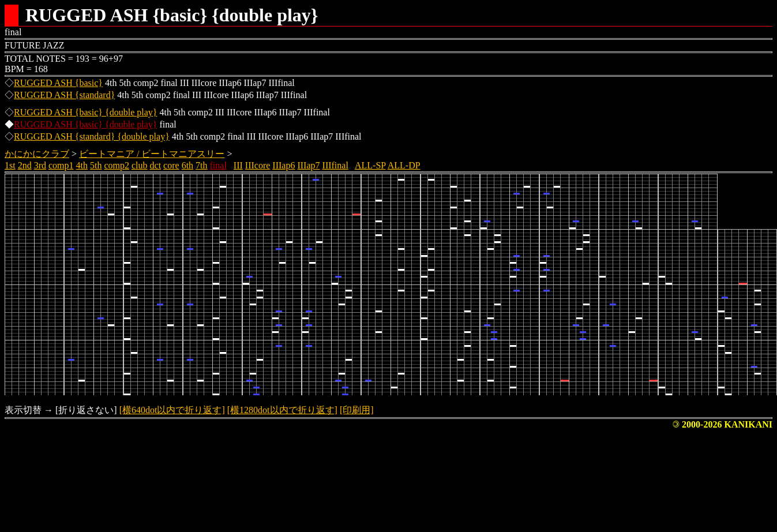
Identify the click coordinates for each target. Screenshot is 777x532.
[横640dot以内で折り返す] (172, 410)
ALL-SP (370, 165)
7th (201, 165)
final (218, 165)
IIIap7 (308, 165)
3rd (40, 165)
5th (96, 165)
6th (187, 165)
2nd (25, 165)
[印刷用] (357, 410)
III (238, 165)
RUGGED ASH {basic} (58, 83)
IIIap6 (284, 165)
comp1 (61, 165)
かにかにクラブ (37, 154)
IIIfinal (335, 165)
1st (10, 165)
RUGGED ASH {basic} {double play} (85, 112)
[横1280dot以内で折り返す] (282, 410)
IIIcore (258, 165)
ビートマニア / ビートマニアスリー (152, 154)
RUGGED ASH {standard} (64, 95)
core (171, 165)
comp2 (117, 165)
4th (82, 165)
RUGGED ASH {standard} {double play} (92, 136)
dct (156, 165)
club (140, 165)
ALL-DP (404, 165)
